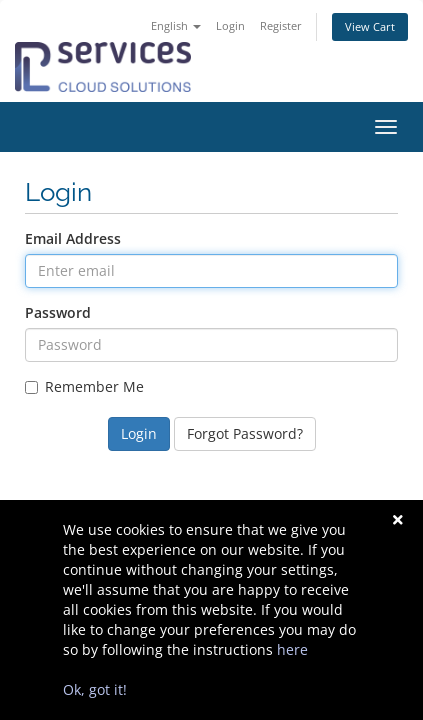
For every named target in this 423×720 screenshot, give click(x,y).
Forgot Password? (245, 433)
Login (230, 25)
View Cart (370, 26)
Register (281, 25)
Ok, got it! (95, 689)
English (176, 25)
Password (58, 312)
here (292, 649)
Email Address (73, 238)
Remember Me (84, 386)
